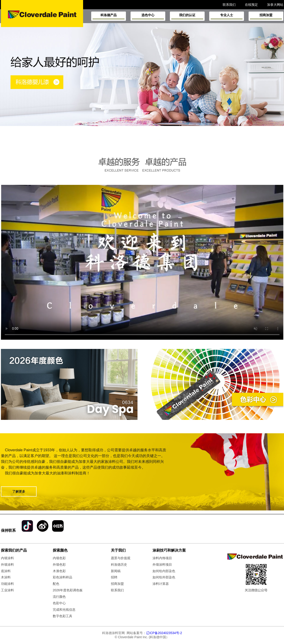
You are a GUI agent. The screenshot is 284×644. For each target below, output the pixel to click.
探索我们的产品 (14, 550)
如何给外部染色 (164, 577)
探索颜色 (60, 550)
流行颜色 (59, 597)
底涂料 (6, 571)
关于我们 (118, 550)
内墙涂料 (7, 558)
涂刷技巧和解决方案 (169, 550)
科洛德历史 (119, 565)
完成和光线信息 (64, 610)
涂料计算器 (161, 584)
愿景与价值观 (121, 558)
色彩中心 (59, 603)
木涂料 (6, 577)
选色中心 (148, 16)
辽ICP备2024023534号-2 (164, 633)
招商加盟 (266, 16)
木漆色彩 (59, 571)
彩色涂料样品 (62, 577)
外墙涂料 (7, 565)
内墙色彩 (59, 558)
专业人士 (227, 16)
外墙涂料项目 (162, 565)
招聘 (114, 577)
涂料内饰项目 (162, 558)
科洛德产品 (109, 16)
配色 (56, 584)
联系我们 (117, 590)
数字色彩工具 (62, 616)
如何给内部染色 (164, 571)
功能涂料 (7, 584)
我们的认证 (187, 16)
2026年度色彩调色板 (68, 590)
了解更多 (19, 491)
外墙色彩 (59, 565)
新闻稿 (116, 571)
